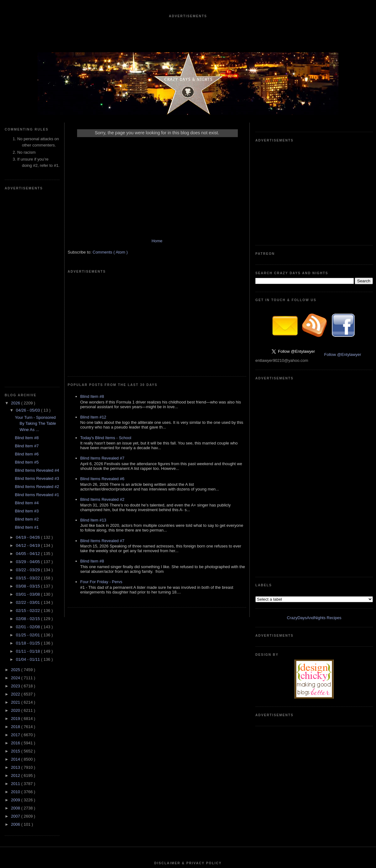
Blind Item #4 (27, 315)
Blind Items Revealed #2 (37, 299)
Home (157, 247)
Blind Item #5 (27, 274)
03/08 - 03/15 (29, 398)
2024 (16, 490)
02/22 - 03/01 (29, 415)
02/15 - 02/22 (29, 423)
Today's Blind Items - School (106, 350)
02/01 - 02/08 (29, 439)
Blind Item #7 (27, 258)
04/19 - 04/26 (29, 349)
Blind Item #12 (93, 329)
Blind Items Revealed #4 (37, 282)
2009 (16, 612)
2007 (16, 628)
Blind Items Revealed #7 (102, 370)
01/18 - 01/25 (29, 455)
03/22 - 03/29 (29, 382)
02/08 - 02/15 (29, 431)
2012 (16, 588)
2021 (16, 514)
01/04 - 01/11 (29, 472)
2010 (16, 604)
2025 (16, 482)
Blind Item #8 (27, 250)
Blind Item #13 (93, 432)
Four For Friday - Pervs (101, 494)
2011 (16, 596)
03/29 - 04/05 (29, 374)
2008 (16, 620)
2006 (16, 637)
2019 (16, 531)
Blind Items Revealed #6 (102, 391)
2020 (16, 523)
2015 (16, 563)
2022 (16, 506)
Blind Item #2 (27, 331)
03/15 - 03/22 (29, 390)
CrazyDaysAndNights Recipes (314, 336)
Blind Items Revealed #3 (37, 291)
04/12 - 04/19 (29, 358)
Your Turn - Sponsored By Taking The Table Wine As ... (35, 236)
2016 (16, 555)
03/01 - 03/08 (29, 406)
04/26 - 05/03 (29, 222)
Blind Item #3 (27, 323)
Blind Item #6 (27, 266)
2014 (16, 571)
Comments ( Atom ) (110, 258)
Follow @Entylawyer (343, 261)
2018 (16, 539)
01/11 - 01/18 (29, 463)
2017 (16, 547)
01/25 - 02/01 (29, 447)
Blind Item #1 (27, 339)
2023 (16, 498)
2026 (16, 215)
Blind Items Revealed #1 (37, 307)
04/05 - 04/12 (29, 366)
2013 (16, 580)
